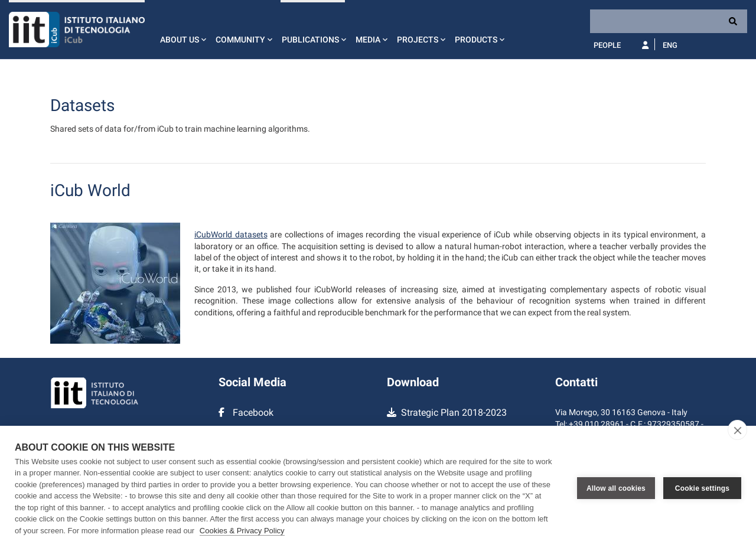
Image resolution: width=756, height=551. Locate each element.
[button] (182, 30)
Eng (670, 45)
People (607, 45)
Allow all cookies (616, 488)
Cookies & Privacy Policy (242, 531)
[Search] (669, 21)
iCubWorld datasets (231, 234)
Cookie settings (702, 488)
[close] (737, 430)
